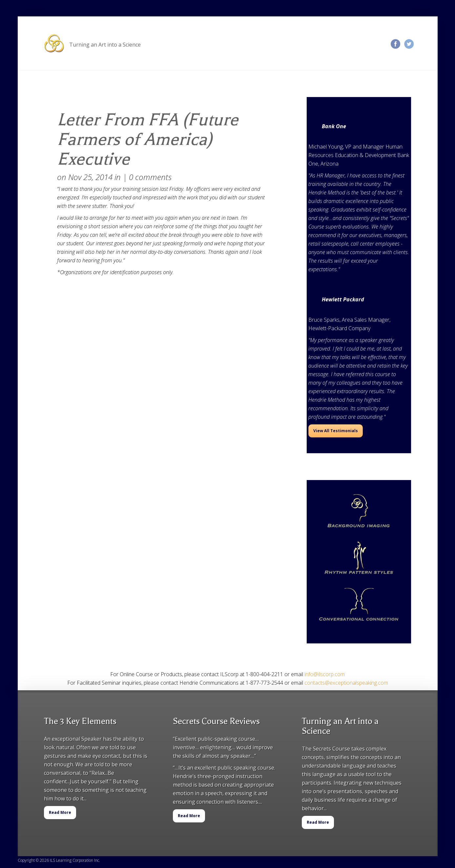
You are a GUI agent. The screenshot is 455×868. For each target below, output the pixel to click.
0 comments (150, 177)
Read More (60, 812)
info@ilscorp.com (325, 674)
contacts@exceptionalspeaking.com (346, 683)
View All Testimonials (336, 431)
